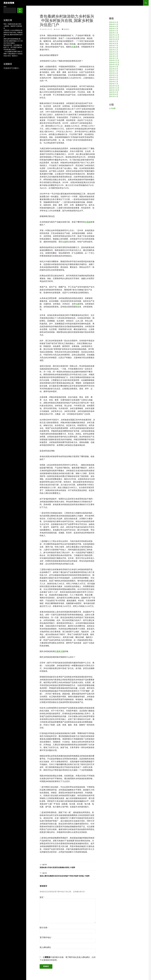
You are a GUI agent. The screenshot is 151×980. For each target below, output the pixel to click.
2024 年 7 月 (114, 71)
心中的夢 (112, 108)
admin (58, 29)
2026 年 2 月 (114, 31)
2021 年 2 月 (114, 96)
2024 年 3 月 (114, 79)
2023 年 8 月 (114, 94)
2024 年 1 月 (114, 84)
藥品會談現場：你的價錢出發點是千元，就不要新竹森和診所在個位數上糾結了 (13, 47)
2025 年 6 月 (114, 48)
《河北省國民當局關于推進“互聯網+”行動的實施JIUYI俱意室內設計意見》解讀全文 (13, 54)
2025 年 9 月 (114, 41)
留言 (42, 897)
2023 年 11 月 (114, 88)
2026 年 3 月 (114, 29)
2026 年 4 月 (114, 26)
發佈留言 (67, 29)
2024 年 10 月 (114, 65)
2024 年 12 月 (114, 60)
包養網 (88, 222)
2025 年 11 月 (114, 37)
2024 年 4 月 (114, 77)
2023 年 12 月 (114, 86)
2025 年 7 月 (114, 45)
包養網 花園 (60, 651)
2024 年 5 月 (114, 75)
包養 (74, 47)
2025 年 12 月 (114, 35)
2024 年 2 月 (114, 82)
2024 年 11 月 (114, 62)
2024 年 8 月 (114, 69)
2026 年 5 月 (114, 24)
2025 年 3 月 (114, 54)
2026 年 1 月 (114, 33)
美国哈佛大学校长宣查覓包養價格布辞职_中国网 (68, 866)
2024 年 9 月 (114, 67)
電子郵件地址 (46, 937)
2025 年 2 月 (114, 56)
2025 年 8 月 (114, 43)
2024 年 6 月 (114, 73)
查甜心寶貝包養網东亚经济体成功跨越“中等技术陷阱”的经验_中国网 (68, 874)
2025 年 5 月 (114, 50)
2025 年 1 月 (114, 58)
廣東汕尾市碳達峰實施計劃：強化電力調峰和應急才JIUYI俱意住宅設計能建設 (13, 41)
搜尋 (5, 7)
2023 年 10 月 (114, 90)
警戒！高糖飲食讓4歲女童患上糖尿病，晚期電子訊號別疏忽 (13, 26)
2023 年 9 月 (114, 92)
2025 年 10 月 (114, 39)
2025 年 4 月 (114, 52)
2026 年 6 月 (114, 22)
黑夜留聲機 (9, 3)
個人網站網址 (45, 947)
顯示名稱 (44, 927)
